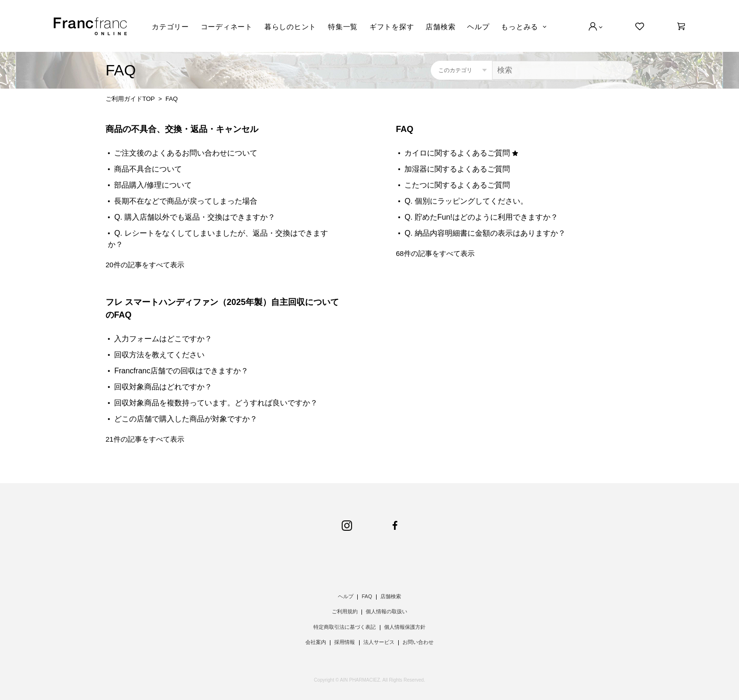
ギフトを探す (392, 27)
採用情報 (345, 642)
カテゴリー (170, 27)
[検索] (563, 70)
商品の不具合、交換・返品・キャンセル (182, 129)
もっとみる (520, 27)
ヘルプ (478, 27)
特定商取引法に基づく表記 (345, 627)
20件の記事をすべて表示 (145, 265)
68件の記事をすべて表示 (435, 253)
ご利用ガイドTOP (130, 99)
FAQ (405, 129)
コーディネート (227, 27)
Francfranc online (90, 26)
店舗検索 (440, 27)
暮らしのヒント (290, 27)
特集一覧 (343, 27)
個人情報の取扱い (386, 611)
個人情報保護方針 (405, 627)
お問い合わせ (418, 642)
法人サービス (379, 642)
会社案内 (316, 642)
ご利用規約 (345, 611)
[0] (681, 26)
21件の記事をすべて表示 (145, 439)
